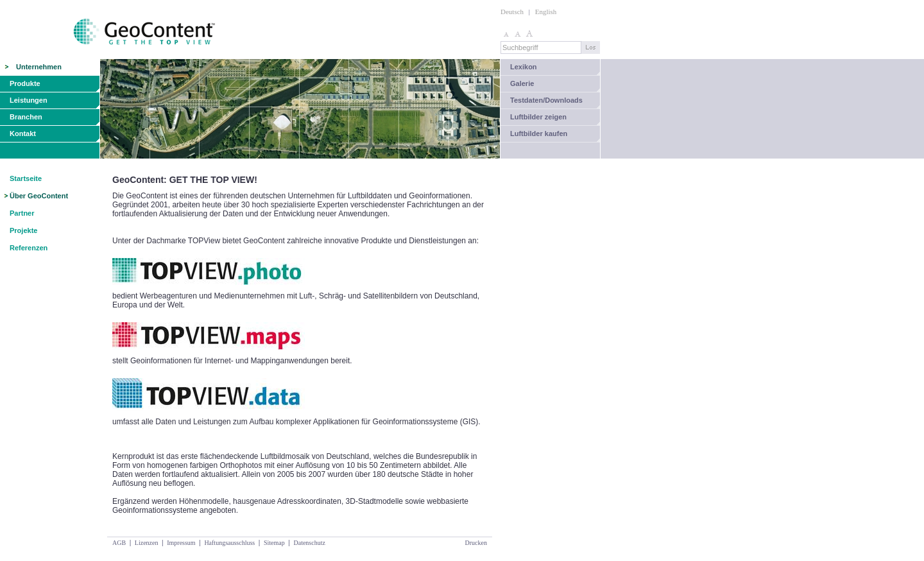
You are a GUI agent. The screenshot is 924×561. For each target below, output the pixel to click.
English (546, 12)
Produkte (25, 83)
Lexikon (524, 67)
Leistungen (29, 100)
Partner (22, 213)
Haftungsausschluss (229, 543)
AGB (119, 543)
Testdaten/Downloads (546, 100)
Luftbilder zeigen (538, 117)
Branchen (26, 117)
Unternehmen (39, 67)
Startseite (26, 178)
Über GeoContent (39, 196)
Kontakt (23, 134)
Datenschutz (309, 543)
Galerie (522, 83)
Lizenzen (147, 543)
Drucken (476, 543)
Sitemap (274, 543)
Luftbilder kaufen (539, 134)
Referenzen (29, 248)
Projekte (23, 230)
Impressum (181, 543)
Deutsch (512, 12)
